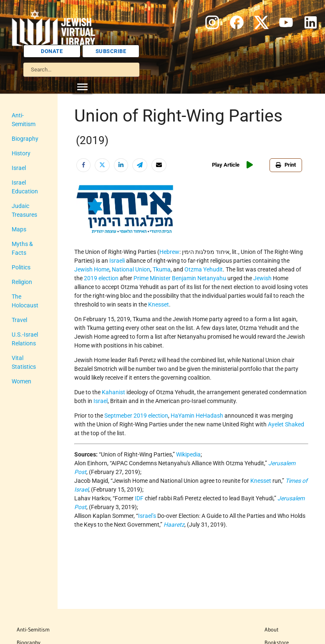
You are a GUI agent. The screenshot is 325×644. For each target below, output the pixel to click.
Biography (25, 130)
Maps (19, 221)
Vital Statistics (30, 332)
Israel (19, 159)
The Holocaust (30, 279)
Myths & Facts (30, 235)
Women (21, 346)
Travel (19, 294)
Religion (22, 264)
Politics (21, 250)
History (21, 145)
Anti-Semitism (30, 115)
